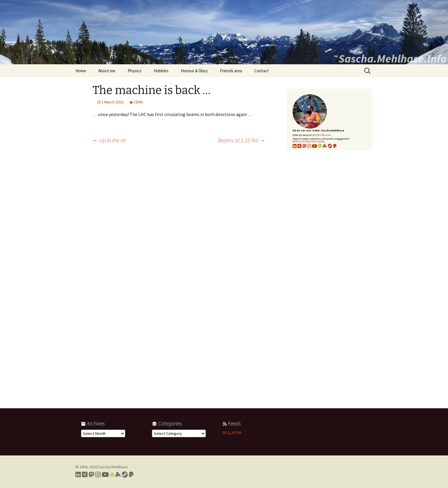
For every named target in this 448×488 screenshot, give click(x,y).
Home (81, 71)
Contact (262, 71)
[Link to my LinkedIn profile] (295, 146)
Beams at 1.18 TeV (242, 140)
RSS (226, 433)
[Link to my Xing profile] (85, 475)
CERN (138, 102)
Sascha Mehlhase (113, 467)
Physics (135, 71)
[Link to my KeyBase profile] (325, 146)
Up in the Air (109, 140)
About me (107, 71)
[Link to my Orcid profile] (320, 146)
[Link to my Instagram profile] (309, 146)
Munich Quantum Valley (310, 141)
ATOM (237, 433)
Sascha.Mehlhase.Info (393, 59)
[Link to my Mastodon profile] (304, 146)
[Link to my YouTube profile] (315, 146)
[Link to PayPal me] (335, 146)
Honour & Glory (194, 71)
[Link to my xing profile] (299, 146)
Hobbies (161, 71)
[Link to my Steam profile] (330, 146)
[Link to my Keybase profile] (118, 475)
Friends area (231, 71)
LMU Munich (323, 135)
